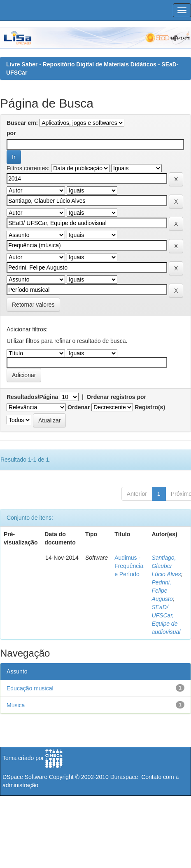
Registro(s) (150, 407)
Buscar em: (22, 123)
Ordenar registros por (116, 397)
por (11, 133)
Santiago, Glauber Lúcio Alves (166, 566)
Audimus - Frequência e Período (129, 566)
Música (16, 705)
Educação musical (30, 688)
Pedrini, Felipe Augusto (162, 591)
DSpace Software (25, 777)
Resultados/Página (32, 397)
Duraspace (124, 777)
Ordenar (79, 407)
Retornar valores (33, 305)
